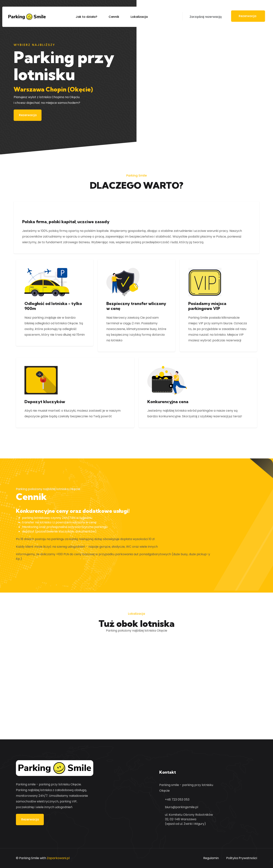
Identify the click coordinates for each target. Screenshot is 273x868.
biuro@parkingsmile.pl (182, 807)
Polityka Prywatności (242, 858)
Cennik (114, 17)
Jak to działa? (86, 17)
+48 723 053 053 (177, 800)
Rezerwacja (28, 115)
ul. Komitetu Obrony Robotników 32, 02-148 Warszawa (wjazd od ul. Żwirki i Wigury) (189, 819)
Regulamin (211, 858)
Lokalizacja (139, 17)
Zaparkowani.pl (58, 858)
